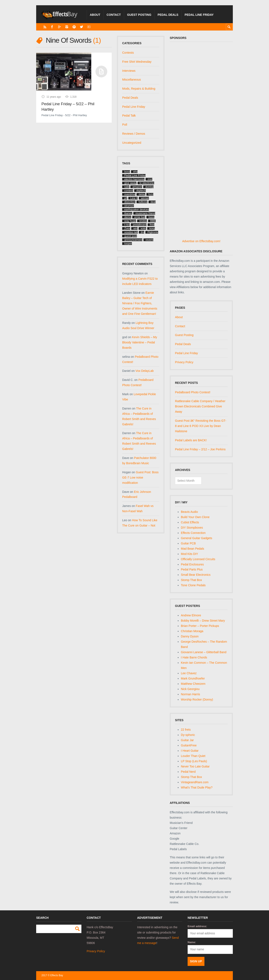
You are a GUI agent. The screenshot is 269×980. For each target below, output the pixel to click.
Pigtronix (153, 232)
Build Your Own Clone (195, 517)
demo (128, 217)
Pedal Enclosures (192, 564)
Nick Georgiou (190, 689)
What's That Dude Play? (197, 787)
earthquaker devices (137, 209)
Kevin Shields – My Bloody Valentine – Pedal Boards (140, 342)
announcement (133, 240)
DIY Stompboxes (192, 528)
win (135, 228)
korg (152, 228)
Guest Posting (139, 15)
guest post (131, 236)
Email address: (197, 926)
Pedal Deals (168, 15)
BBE (153, 221)
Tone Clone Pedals (193, 585)
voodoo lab (131, 232)
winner (145, 198)
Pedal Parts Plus (192, 569)
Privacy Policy (184, 362)
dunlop (149, 187)
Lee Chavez (189, 673)
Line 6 (134, 198)
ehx (135, 172)
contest (129, 191)
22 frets (186, 730)
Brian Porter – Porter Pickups (200, 626)
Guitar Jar (187, 740)
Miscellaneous (132, 80)
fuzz (151, 194)
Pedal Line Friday (199, 15)
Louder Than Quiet (193, 756)
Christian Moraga (192, 631)
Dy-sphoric (188, 735)
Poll (125, 125)
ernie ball (140, 217)
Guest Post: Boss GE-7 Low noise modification (140, 477)
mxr (150, 179)
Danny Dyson (190, 636)
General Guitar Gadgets (197, 538)
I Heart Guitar (190, 751)
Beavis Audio (189, 512)
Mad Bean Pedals (193, 549)
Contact (114, 15)
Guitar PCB (188, 543)
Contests (128, 53)
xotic (144, 228)
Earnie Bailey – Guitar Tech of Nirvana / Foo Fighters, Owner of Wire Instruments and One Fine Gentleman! (140, 303)
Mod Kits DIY (189, 554)
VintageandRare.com (195, 782)
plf (126, 198)
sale (127, 187)
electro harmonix (134, 179)
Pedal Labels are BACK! (191, 440)
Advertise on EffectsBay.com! (201, 241)
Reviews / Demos (134, 134)
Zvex (127, 228)
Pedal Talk (129, 116)
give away (130, 183)
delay (142, 194)
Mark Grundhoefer (193, 678)
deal (153, 202)
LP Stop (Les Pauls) (194, 761)
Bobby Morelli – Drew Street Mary (203, 621)
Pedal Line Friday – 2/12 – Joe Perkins (200, 449)
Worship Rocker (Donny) (197, 699)
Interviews (129, 71)
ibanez (128, 213)
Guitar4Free (189, 745)
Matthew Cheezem (193, 684)
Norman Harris (190, 694)
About (95, 15)
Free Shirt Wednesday (137, 62)
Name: (192, 942)
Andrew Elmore (191, 615)
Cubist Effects (190, 522)
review (143, 221)
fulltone (143, 202)
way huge (130, 221)
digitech (141, 191)
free (152, 225)
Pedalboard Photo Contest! (193, 392)
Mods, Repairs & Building (139, 89)
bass (151, 217)
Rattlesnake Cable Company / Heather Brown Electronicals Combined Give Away (200, 406)
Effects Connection (193, 533)
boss (127, 172)
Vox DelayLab (144, 371)
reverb (149, 240)
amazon (137, 187)
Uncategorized (132, 143)
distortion (130, 202)
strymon (129, 206)
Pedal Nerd (188, 772)
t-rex (127, 225)
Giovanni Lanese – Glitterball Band (204, 652)
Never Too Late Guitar (195, 766)
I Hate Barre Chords (194, 657)
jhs (143, 232)
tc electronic (147, 183)
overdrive (130, 194)
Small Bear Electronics (196, 575)
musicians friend (145, 213)
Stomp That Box (191, 580)
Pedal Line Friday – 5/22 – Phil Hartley (68, 107)
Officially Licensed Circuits (198, 559)
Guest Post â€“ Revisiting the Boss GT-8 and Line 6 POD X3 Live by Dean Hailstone (201, 426)
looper (128, 244)
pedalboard (140, 225)
